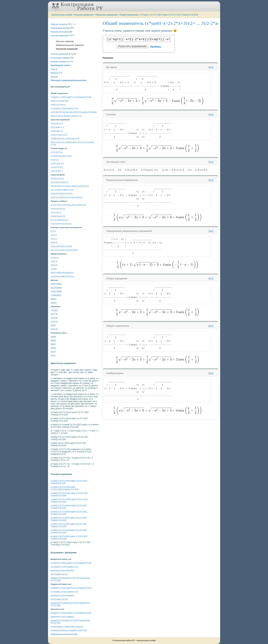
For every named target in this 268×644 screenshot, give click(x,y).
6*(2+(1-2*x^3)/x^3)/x (60, 101)
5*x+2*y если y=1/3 (59, 135)
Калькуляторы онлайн (62, 15)
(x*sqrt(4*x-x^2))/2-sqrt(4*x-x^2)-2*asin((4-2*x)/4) (71, 97)
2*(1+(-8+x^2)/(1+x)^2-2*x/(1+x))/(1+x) (67, 197)
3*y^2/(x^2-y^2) (57, 178)
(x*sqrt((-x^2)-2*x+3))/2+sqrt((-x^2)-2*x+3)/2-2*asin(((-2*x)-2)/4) (169, 15)
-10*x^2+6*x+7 (57, 171)
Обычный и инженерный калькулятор (69, 80)
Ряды (53, 69)
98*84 (53, 325)
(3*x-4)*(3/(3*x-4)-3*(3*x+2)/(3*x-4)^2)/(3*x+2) (70, 186)
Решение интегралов (60, 32)
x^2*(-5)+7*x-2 (57, 152)
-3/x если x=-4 (57, 123)
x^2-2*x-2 (55, 160)
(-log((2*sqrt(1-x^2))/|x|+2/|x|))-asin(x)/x (67, 627)
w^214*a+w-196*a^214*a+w (62, 276)
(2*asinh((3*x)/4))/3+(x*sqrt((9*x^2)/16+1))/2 (69, 630)
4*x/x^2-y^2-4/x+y (58, 105)
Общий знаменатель (129, 15)
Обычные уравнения (65, 41)
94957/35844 (56, 284)
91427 (53, 355)
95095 (53, 348)
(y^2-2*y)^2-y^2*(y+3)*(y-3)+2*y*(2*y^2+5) (68, 205)
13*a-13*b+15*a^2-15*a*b (62, 246)
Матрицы (55, 73)
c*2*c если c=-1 (57, 127)
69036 (53, 340)
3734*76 (54, 322)
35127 (53, 352)
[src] (211, 67)
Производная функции (61, 28)
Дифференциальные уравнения (70, 45)
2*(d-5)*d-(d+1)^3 (58, 216)
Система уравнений (59, 54)
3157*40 (54, 314)
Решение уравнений (84, 15)
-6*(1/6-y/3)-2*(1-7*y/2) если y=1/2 (65, 138)
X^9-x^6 (54, 265)
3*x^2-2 (54, 235)
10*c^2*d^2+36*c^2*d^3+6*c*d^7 (64, 250)
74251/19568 (56, 291)
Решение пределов (59, 24)
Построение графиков (60, 58)
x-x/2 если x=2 (57, 131)
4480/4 (54, 303)
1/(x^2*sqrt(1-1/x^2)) (59, 574)
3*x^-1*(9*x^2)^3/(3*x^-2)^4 (62, 190)
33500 (53, 337)
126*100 (54, 318)
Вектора (54, 76)
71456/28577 (56, 295)
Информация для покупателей (64, 634)
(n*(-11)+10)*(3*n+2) (59, 220)
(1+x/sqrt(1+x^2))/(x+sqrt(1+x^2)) (65, 108)
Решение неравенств (60, 61)
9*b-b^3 (54, 243)
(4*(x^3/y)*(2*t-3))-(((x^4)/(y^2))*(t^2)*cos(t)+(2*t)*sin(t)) (74, 112)
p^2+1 (53, 231)
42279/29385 (56, 288)
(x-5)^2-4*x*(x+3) (58, 209)
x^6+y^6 (54, 261)
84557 (53, 344)
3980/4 (54, 299)
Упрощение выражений (106, 15)
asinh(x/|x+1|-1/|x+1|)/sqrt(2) (62, 570)
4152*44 (54, 329)
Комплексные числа (60, 65)
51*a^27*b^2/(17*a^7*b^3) (62, 194)
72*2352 (54, 310)
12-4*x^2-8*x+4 (57, 163)
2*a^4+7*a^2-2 (57, 167)
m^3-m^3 (55, 258)
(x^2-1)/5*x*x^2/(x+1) (59, 182)
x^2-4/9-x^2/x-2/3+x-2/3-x (61, 156)
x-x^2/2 (54, 269)
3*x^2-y (54, 239)
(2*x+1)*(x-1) (56, 212)
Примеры (156, 47)
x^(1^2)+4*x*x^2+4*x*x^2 (61, 224)
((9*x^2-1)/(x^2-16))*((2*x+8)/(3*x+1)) (66, 116)
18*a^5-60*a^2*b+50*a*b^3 (62, 273)
